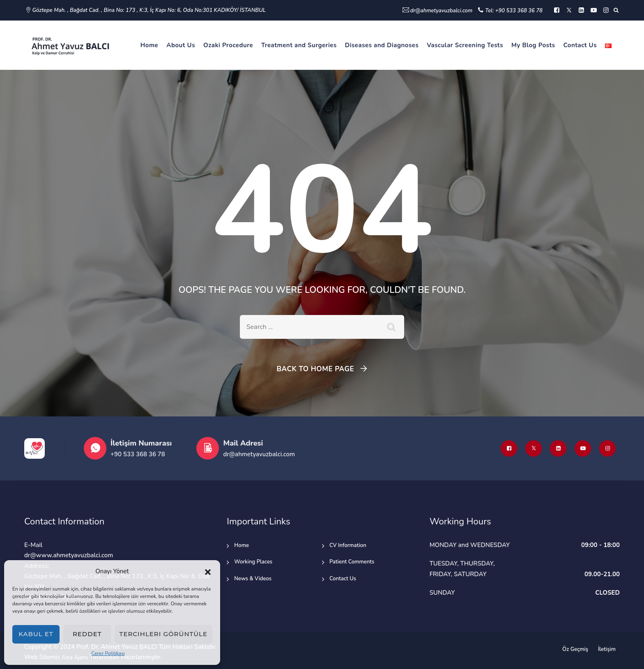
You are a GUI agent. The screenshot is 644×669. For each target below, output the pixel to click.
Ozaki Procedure (228, 45)
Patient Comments (352, 562)
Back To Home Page (315, 369)
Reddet (87, 634)
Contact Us (580, 45)
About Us (181, 45)
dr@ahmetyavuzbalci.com (441, 11)
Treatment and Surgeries (299, 45)
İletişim (607, 649)
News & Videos (253, 579)
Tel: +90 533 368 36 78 (514, 11)
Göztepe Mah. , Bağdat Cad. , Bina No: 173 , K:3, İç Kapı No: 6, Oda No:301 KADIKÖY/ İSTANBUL (149, 10)
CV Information (348, 545)
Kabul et (36, 634)
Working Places (253, 562)
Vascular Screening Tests (465, 45)
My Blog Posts (533, 45)
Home (149, 45)
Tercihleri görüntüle (163, 634)
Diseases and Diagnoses (382, 45)
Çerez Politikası (108, 653)
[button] (208, 572)
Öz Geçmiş (575, 649)
